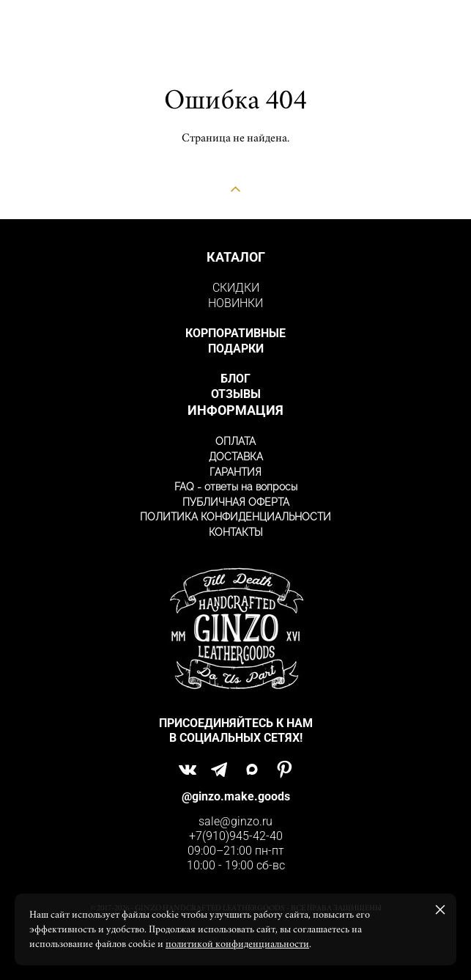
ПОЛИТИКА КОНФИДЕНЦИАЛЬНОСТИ (235, 517)
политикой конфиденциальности (237, 944)
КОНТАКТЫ (236, 532)
